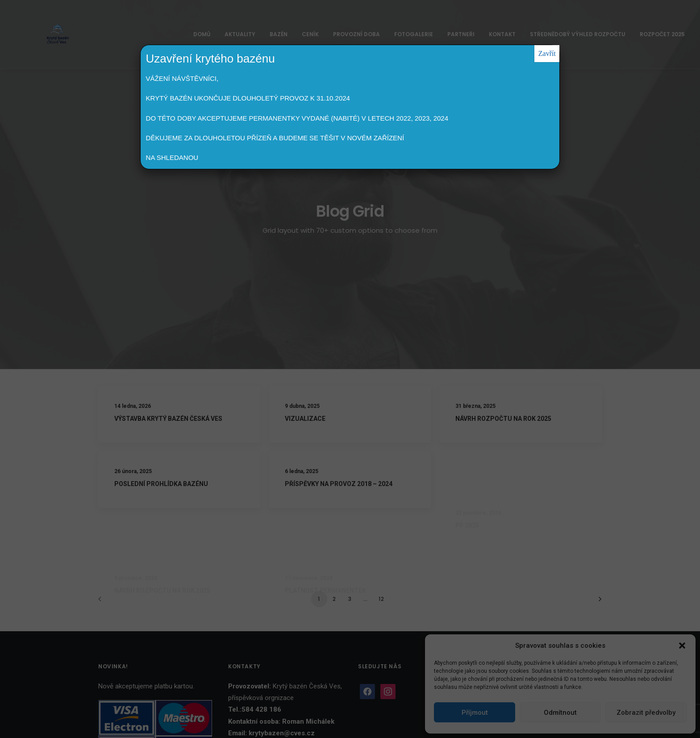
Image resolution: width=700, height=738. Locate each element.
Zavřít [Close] (547, 53)
